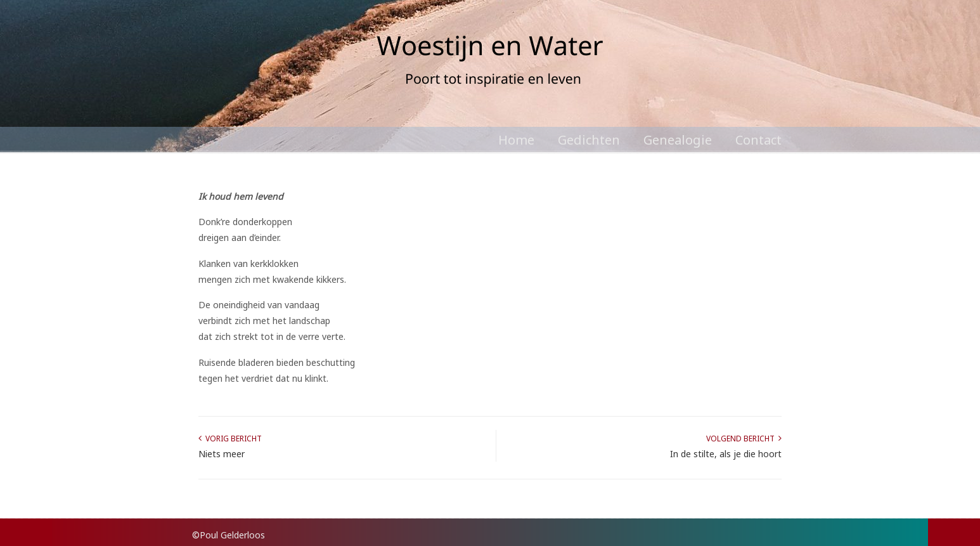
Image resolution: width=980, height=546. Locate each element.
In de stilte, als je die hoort (726, 454)
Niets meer (222, 454)
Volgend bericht (744, 439)
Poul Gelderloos (490, 63)
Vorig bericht (230, 439)
